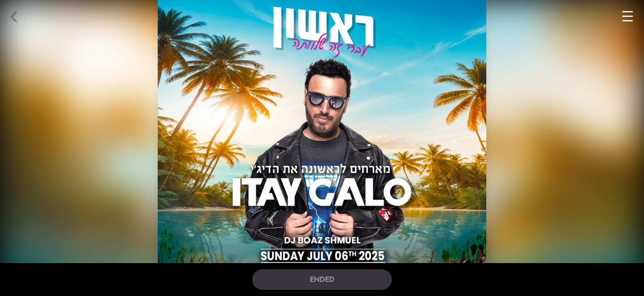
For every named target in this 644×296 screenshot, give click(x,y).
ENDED (322, 280)
